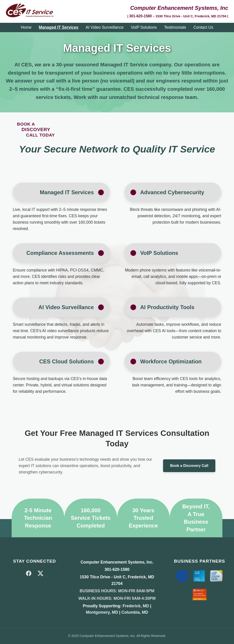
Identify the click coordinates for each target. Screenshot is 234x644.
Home (26, 27)
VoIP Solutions (144, 27)
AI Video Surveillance (105, 27)
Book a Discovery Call (189, 466)
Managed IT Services (58, 27)
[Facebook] (29, 574)
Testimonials (175, 27)
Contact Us (203, 27)
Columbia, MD (135, 612)
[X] (40, 574)
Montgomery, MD (102, 612)
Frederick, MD (136, 606)
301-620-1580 (141, 16)
